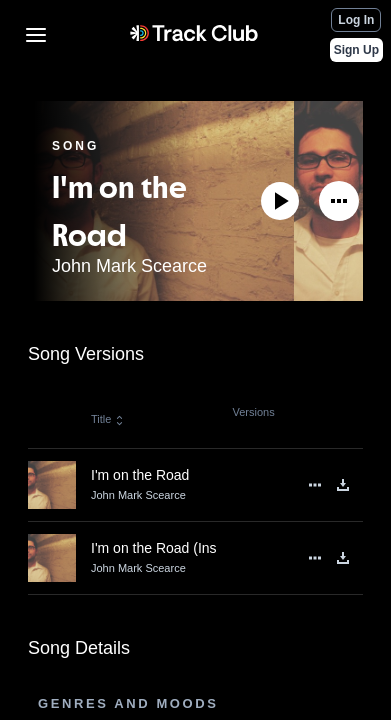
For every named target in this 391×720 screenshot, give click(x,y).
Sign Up (356, 50)
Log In (356, 20)
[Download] (343, 485)
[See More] (339, 201)
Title (108, 419)
